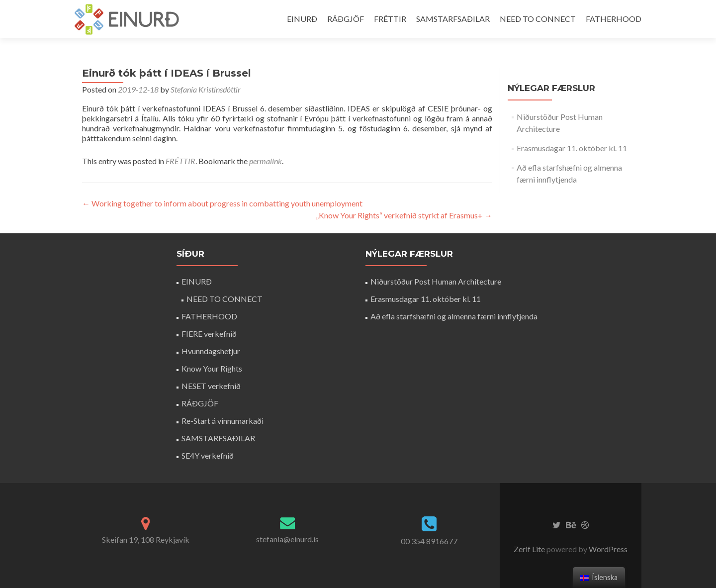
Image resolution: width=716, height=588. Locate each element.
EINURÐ (302, 19)
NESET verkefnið (211, 386)
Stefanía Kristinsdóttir (206, 89)
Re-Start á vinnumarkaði (223, 421)
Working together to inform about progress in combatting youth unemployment (222, 203)
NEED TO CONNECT (538, 19)
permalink (266, 161)
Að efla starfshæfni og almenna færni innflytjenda (454, 316)
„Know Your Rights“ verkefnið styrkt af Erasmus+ (404, 215)
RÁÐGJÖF (346, 19)
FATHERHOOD (614, 19)
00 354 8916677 (429, 541)
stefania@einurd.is (287, 539)
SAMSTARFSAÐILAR (453, 19)
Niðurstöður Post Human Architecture (436, 281)
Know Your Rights (212, 368)
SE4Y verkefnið (208, 455)
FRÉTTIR (390, 19)
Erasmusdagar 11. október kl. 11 (572, 148)
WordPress (607, 549)
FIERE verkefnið (209, 334)
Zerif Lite (530, 549)
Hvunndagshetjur (211, 351)
